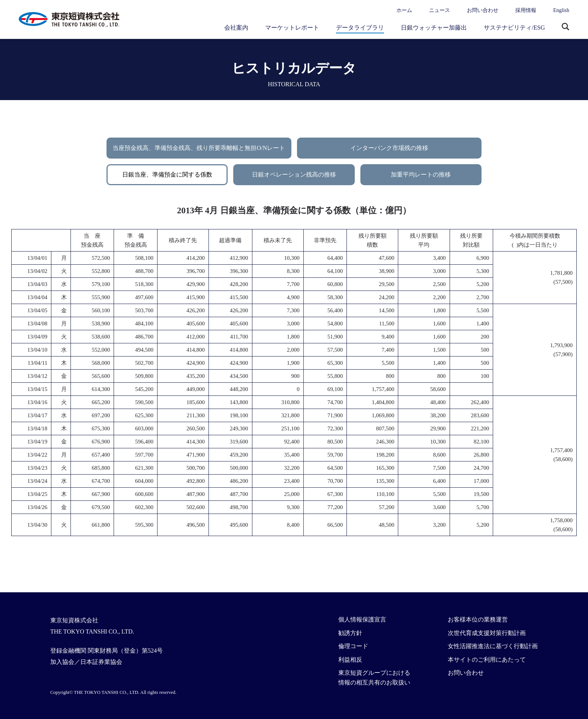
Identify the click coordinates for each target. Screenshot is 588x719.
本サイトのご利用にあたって (487, 660)
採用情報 (526, 10)
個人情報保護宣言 (362, 619)
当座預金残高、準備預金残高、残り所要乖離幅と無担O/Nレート (199, 148)
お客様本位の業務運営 (478, 619)
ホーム (404, 10)
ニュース (439, 10)
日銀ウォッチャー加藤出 (434, 28)
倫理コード (353, 646)
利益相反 (350, 660)
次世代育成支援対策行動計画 (487, 633)
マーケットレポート (292, 28)
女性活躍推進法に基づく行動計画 (493, 646)
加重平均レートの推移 (421, 175)
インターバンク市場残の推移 (389, 148)
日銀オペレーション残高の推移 (294, 175)
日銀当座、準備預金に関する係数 (167, 175)
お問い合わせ (483, 10)
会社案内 (236, 28)
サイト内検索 (565, 27)
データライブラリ (360, 28)
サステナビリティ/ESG (514, 28)
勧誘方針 (350, 633)
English (561, 10)
